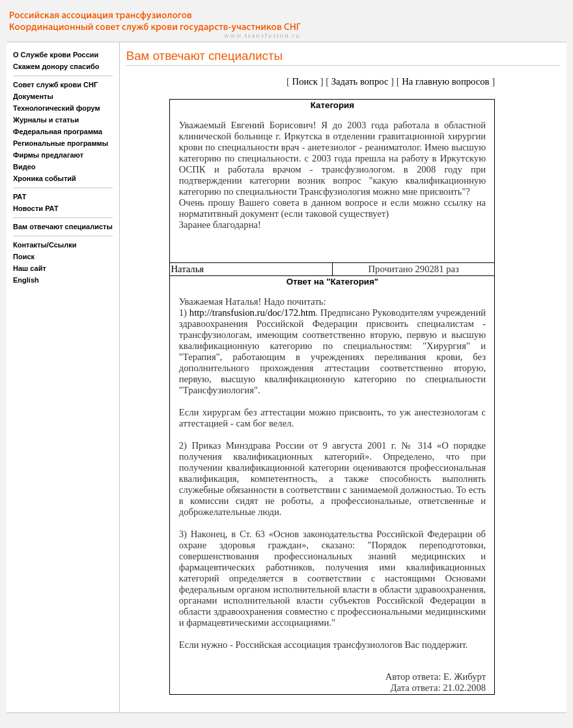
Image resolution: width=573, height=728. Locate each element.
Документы (33, 96)
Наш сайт (30, 268)
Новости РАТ (36, 208)
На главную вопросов (445, 81)
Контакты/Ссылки (45, 245)
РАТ (20, 197)
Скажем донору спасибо (56, 66)
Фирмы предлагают (48, 155)
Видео (24, 167)
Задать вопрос (360, 81)
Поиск (24, 257)
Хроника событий (45, 178)
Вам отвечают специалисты (63, 227)
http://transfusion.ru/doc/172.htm (253, 313)
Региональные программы (61, 143)
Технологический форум (57, 108)
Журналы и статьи (46, 120)
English (26, 280)
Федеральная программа (58, 132)
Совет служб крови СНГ (55, 85)
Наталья (187, 269)
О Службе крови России (56, 55)
